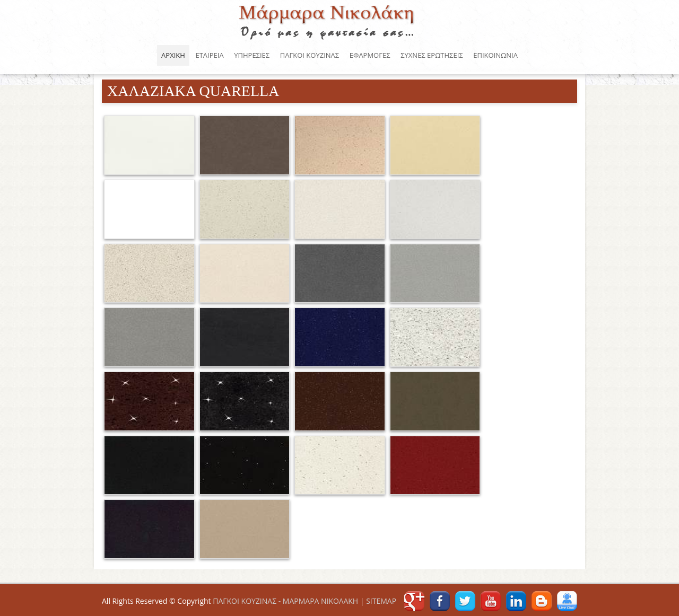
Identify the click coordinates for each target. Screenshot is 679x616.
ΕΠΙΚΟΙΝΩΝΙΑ (495, 55)
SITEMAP (381, 601)
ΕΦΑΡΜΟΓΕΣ (370, 55)
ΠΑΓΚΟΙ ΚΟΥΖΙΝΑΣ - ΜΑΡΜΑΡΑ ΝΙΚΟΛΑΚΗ (285, 601)
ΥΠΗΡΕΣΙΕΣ (252, 55)
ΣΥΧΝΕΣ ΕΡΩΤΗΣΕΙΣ (432, 55)
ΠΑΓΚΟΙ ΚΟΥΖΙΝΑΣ (328, 21)
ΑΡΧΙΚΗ (173, 55)
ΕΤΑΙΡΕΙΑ (209, 55)
